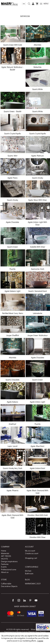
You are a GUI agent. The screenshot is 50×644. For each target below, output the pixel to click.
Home (4, 551)
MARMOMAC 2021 (33, 583)
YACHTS (4, 559)
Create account (32, 553)
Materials (5, 553)
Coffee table (6, 583)
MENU (44, 4)
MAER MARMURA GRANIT (25, 606)
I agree (40, 641)
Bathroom (29, 573)
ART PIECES (6, 556)
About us (5, 572)
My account (30, 551)
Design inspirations (9, 561)
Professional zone (9, 569)
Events (4, 567)
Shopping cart (31, 558)
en (24, 4)
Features (5, 564)
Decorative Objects (9, 586)
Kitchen (28, 571)
